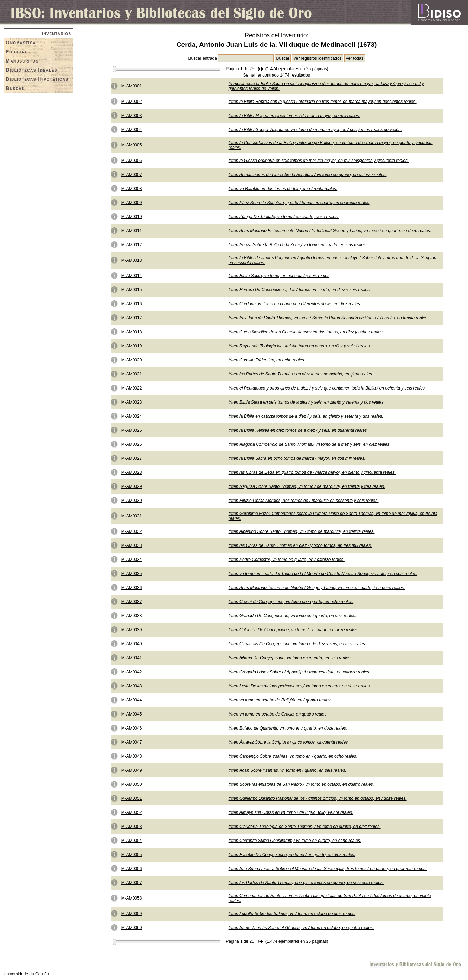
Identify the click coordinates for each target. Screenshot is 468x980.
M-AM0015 (132, 290)
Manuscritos (22, 61)
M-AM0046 (132, 728)
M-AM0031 (132, 516)
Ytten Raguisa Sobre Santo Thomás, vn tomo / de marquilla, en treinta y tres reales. (307, 486)
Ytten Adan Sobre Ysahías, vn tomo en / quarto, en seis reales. (287, 770)
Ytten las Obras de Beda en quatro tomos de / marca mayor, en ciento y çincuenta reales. (312, 472)
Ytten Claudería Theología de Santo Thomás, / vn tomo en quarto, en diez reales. (305, 827)
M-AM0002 (132, 102)
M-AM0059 (132, 914)
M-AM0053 (132, 827)
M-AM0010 (132, 217)
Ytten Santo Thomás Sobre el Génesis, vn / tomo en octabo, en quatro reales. (301, 928)
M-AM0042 (132, 672)
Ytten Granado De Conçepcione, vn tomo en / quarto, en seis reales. (293, 616)
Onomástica (21, 43)
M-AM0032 (132, 531)
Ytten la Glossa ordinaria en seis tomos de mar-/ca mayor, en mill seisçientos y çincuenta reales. (319, 161)
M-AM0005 (132, 145)
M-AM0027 (132, 458)
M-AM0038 (132, 616)
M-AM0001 (132, 86)
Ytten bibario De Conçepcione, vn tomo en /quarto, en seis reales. (290, 658)
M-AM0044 (132, 700)
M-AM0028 (132, 472)
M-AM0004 (132, 130)
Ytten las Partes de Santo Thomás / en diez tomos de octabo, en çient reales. (301, 374)
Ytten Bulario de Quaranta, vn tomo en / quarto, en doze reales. (288, 728)
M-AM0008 (132, 189)
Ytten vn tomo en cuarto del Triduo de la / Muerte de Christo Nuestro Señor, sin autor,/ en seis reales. (323, 574)
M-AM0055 (132, 855)
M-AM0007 (132, 175)
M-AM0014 (132, 276)
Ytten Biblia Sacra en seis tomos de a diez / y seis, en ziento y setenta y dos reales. (307, 402)
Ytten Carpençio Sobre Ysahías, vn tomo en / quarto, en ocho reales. (293, 756)
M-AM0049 (132, 770)
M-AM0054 (132, 841)
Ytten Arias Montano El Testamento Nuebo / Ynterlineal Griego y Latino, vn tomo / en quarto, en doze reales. (330, 231)
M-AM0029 (132, 486)
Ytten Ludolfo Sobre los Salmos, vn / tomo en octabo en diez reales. (292, 914)
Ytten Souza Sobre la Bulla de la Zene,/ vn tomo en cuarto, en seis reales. (298, 245)
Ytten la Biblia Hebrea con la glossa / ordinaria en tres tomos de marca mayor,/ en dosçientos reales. (323, 102)
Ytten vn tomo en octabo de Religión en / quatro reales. (280, 700)
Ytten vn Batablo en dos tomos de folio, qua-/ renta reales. (283, 189)
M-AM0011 (132, 231)
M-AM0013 (132, 260)
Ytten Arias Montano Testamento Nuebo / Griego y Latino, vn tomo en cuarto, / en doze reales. (317, 588)
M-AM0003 (132, 116)
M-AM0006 (132, 161)
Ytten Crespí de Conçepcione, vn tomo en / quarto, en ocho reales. (291, 602)
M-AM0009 (132, 203)
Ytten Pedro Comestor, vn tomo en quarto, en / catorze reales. (287, 560)
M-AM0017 (132, 318)
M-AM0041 (132, 658)
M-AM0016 (132, 304)
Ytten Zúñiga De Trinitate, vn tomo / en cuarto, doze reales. (284, 217)
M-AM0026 (132, 444)
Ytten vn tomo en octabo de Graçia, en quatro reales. (278, 714)
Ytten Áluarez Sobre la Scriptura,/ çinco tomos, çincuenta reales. (289, 742)
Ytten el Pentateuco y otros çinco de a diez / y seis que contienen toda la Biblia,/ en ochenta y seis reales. (327, 388)
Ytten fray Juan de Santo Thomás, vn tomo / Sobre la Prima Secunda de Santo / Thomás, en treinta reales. (329, 318)
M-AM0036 (132, 588)
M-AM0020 (132, 360)
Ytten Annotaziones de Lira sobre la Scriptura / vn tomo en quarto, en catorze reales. (308, 175)
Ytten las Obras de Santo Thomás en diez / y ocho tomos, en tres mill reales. (300, 545)
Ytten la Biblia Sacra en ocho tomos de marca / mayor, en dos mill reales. (297, 458)
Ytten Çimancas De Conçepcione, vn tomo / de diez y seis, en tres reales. (297, 644)
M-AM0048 (132, 756)
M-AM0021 (132, 374)
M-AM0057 (132, 883)
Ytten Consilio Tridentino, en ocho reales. (267, 360)
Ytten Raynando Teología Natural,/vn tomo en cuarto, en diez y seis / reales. (300, 346)
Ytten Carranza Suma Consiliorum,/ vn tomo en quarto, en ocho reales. (295, 841)
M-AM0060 (132, 928)
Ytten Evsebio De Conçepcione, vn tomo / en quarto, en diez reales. (292, 855)
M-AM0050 (132, 784)
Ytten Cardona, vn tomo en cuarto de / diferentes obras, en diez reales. (295, 304)
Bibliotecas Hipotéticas (37, 79)
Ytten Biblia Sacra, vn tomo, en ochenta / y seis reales (279, 276)
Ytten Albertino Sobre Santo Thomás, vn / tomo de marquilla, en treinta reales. (302, 531)
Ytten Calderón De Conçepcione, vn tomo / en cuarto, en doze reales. (294, 630)
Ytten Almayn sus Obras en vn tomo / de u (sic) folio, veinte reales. (291, 812)
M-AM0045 (132, 714)
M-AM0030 (132, 501)
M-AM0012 (132, 245)
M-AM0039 (132, 630)
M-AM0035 (132, 574)
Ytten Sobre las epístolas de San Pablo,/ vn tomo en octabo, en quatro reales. (301, 784)
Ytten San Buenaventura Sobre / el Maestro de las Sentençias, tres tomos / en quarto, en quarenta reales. (328, 869)
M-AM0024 (132, 416)
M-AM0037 (132, 602)
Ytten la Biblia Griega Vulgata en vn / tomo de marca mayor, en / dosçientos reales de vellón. (315, 130)
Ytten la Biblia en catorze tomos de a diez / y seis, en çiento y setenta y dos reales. (306, 416)
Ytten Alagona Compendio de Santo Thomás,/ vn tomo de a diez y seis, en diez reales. (310, 444)
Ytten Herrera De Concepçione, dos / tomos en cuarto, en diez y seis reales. (300, 290)
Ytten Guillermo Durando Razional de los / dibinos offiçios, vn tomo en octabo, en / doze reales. (318, 798)
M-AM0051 (132, 798)
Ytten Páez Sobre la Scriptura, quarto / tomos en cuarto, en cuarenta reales (299, 203)
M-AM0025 (132, 430)
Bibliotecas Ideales (31, 70)
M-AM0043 (132, 686)
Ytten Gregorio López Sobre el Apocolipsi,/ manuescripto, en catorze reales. (300, 672)
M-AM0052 (132, 812)
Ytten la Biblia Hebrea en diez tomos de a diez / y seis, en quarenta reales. (298, 430)
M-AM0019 (132, 346)
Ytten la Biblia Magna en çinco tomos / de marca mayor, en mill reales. (294, 116)
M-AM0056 (132, 869)
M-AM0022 (132, 388)
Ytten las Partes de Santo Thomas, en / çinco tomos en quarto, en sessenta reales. (306, 883)
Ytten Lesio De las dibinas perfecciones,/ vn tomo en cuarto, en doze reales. (300, 686)
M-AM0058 (132, 898)
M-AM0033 (132, 545)
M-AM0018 (132, 332)
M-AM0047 (132, 742)
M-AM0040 (132, 644)
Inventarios (56, 33)
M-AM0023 (132, 402)
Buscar (15, 88)
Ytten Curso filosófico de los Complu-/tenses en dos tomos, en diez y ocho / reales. (306, 332)
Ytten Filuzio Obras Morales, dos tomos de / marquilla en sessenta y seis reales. (304, 501)
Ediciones (18, 52)
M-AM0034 (132, 560)
